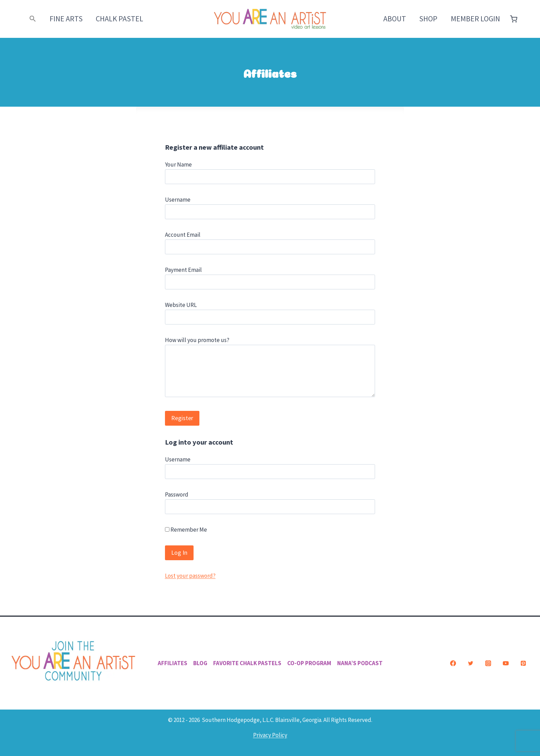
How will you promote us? (197, 340)
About (395, 19)
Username (178, 200)
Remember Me (186, 530)
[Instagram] (488, 663)
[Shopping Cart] (514, 19)
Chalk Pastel (120, 19)
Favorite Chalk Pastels (247, 663)
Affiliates (173, 663)
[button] (33, 19)
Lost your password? (190, 576)
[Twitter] (470, 663)
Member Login (475, 19)
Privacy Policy (270, 735)
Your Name (178, 164)
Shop (428, 19)
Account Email (183, 235)
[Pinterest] (523, 663)
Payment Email (183, 270)
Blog (200, 663)
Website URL (181, 305)
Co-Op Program (309, 663)
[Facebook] (453, 663)
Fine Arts (66, 19)
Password (177, 494)
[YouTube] (506, 663)
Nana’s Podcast (360, 663)
